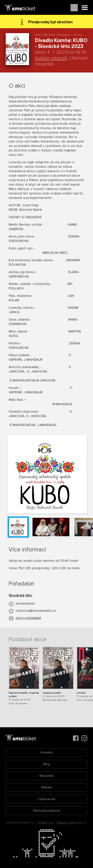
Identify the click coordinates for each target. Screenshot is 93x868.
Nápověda (46, 776)
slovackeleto (25, 603)
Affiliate (46, 787)
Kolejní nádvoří (51, 58)
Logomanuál (47, 799)
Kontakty (47, 752)
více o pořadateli (28, 618)
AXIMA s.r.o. (46, 823)
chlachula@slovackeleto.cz (36, 611)
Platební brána (66, 823)
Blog (46, 764)
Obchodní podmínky (47, 811)
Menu (85, 8)
